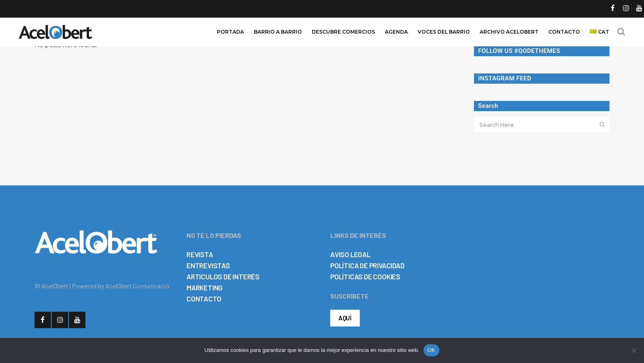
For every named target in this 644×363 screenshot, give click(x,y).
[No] (634, 350)
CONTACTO (204, 299)
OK (431, 350)
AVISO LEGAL (350, 254)
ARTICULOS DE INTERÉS (223, 276)
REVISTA (200, 254)
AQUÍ (345, 318)
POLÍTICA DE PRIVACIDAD (367, 265)
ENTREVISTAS (208, 265)
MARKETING (205, 288)
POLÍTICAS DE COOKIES (365, 276)
